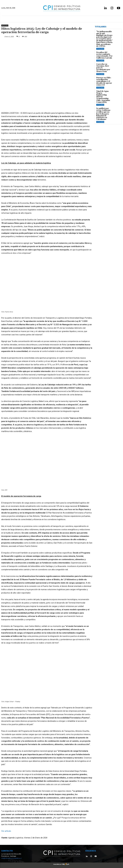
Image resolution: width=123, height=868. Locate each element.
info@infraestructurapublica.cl (11, 858)
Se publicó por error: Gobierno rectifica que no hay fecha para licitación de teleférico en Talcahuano (104, 107)
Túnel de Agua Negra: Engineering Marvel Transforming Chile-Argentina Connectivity (104, 91)
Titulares (100, 48)
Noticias (5, 26)
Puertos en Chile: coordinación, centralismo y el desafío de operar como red (103, 78)
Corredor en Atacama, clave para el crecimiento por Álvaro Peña (104, 65)
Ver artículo (6, 831)
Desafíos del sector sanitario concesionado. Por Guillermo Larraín (104, 54)
